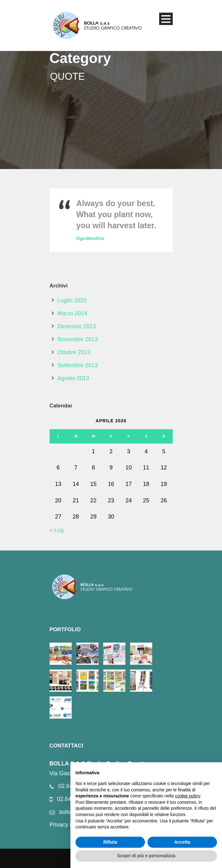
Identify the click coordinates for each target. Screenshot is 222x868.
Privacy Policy (67, 825)
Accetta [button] (182, 842)
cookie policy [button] (187, 796)
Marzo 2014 (72, 313)
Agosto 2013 (73, 378)
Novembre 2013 (78, 339)
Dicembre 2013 (77, 326)
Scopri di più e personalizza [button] (146, 856)
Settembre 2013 (78, 365)
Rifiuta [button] (110, 842)
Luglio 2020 (72, 300)
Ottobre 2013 (74, 352)
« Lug (57, 530)
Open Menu (166, 19)
